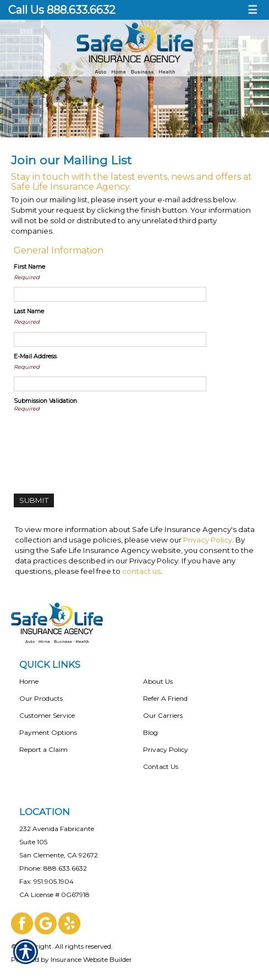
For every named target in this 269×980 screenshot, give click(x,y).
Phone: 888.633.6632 (53, 868)
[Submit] (34, 500)
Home (29, 681)
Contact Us (161, 766)
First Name (29, 267)
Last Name (29, 311)
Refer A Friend (165, 698)
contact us (141, 571)
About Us (158, 681)
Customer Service (47, 715)
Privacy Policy (208, 540)
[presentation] (97, 440)
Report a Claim (43, 749)
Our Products (41, 698)
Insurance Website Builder (91, 959)
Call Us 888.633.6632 (62, 10)
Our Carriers (163, 715)
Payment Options (48, 732)
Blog (150, 732)
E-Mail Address (35, 356)
